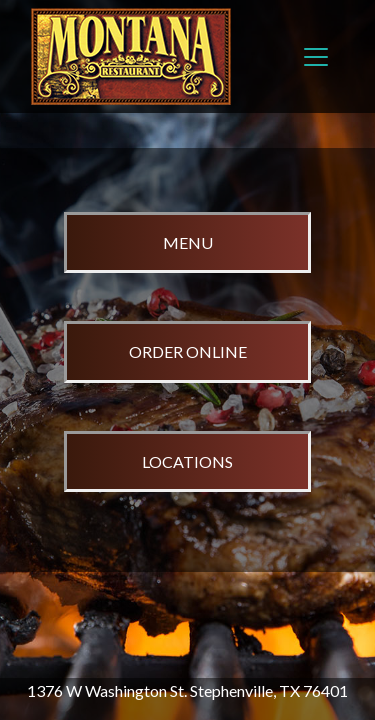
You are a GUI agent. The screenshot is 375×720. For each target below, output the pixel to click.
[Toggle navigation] (316, 57)
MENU (188, 242)
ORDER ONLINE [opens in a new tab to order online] (188, 351)
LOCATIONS (187, 461)
